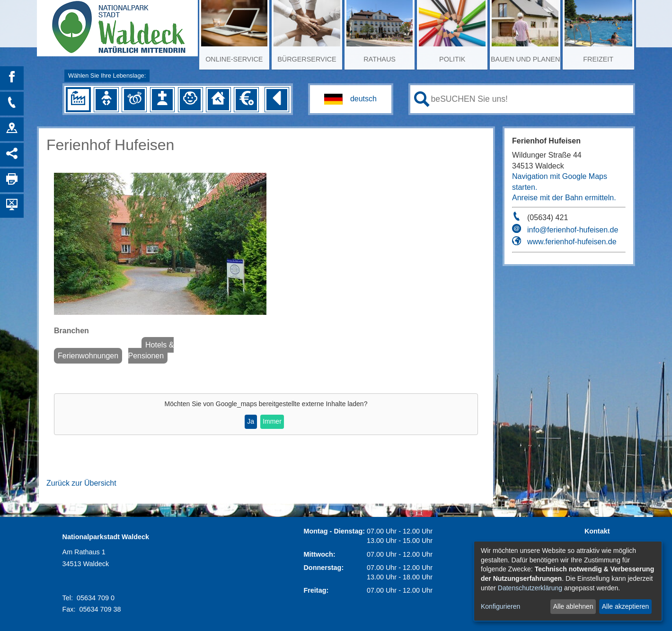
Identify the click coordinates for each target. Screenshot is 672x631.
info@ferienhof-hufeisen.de (573, 230)
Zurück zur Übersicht (81, 483)
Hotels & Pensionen (151, 350)
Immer (272, 421)
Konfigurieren (500, 606)
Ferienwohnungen (88, 356)
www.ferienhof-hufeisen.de (572, 242)
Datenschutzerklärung (530, 588)
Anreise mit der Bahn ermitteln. (564, 198)
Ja (251, 421)
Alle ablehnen (573, 606)
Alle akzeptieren (626, 606)
